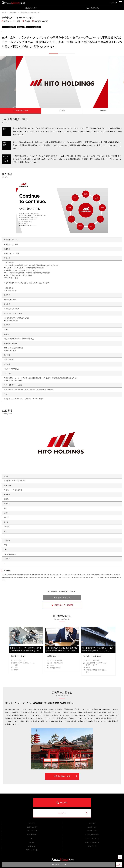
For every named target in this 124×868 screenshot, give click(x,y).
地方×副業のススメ (92, 831)
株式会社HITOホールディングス (30, 12)
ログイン (113, 3)
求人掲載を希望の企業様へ (92, 835)
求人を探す (13, 12)
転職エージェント (32, 850)
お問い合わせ (32, 846)
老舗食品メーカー (55, 656)
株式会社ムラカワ (18, 656)
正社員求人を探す (31, 8)
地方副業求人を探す (93, 8)
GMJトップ (32, 823)
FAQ (32, 838)
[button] (54, 54)
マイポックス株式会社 (93, 656)
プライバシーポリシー (92, 838)
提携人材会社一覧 (32, 835)
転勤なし (21, 27)
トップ (4, 12)
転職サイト (92, 846)
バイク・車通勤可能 (9, 27)
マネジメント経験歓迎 (33, 27)
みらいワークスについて (92, 842)
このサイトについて (32, 831)
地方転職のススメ (92, 827)
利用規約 (32, 842)
